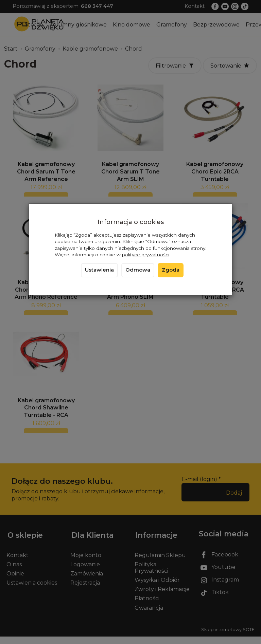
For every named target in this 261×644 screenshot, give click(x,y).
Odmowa (138, 270)
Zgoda (171, 270)
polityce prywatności (146, 255)
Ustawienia (99, 270)
